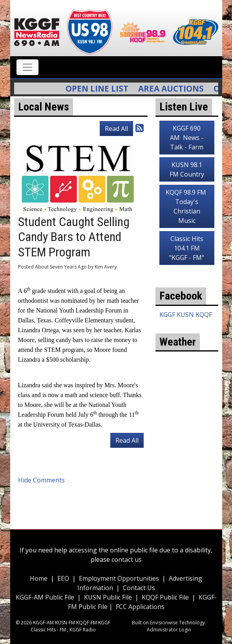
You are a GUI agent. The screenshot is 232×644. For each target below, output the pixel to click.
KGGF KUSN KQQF (186, 315)
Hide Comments (41, 480)
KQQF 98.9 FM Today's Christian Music (187, 206)
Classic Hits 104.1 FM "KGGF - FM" (187, 248)
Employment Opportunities (119, 578)
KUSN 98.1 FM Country (187, 169)
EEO (63, 578)
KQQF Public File (165, 597)
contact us (127, 559)
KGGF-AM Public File (45, 597)
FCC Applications (140, 607)
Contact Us (139, 588)
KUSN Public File (108, 597)
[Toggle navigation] (27, 67)
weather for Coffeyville (187, 441)
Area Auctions (175, 88)
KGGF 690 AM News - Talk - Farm (187, 138)
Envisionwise (164, 623)
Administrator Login (169, 630)
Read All (116, 129)
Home (39, 578)
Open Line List (101, 88)
